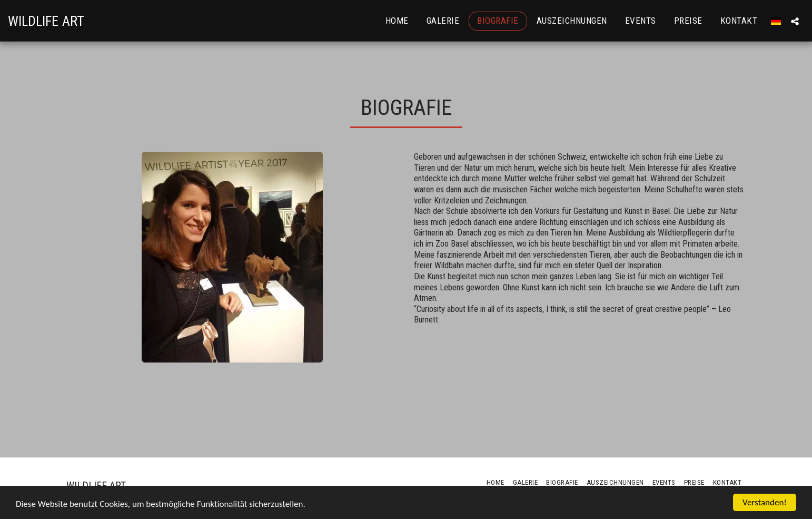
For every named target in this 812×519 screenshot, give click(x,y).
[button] (795, 21)
